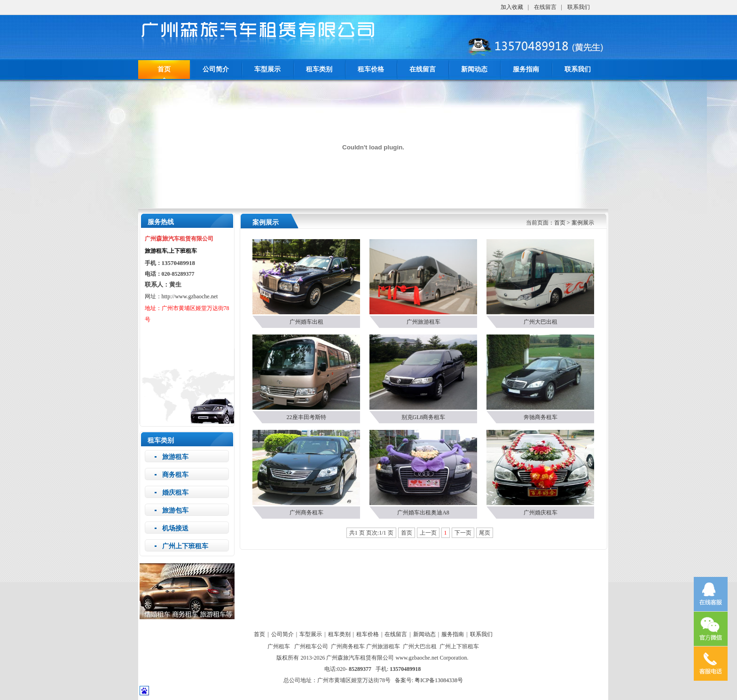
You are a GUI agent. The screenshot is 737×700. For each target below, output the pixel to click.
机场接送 (175, 528)
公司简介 (216, 69)
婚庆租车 (175, 493)
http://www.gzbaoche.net (190, 296)
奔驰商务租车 (541, 417)
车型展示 (267, 69)
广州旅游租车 (423, 322)
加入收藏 (512, 7)
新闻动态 (474, 69)
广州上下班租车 (185, 546)
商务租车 (175, 475)
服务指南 (526, 69)
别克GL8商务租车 (423, 417)
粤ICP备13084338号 (439, 680)
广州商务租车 (306, 513)
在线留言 (545, 7)
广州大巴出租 (541, 322)
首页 (560, 223)
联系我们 (579, 7)
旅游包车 (175, 510)
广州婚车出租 (306, 322)
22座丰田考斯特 (306, 417)
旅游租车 (175, 457)
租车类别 (319, 69)
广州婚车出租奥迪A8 (423, 513)
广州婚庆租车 (541, 513)
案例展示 (583, 223)
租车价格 (371, 69)
